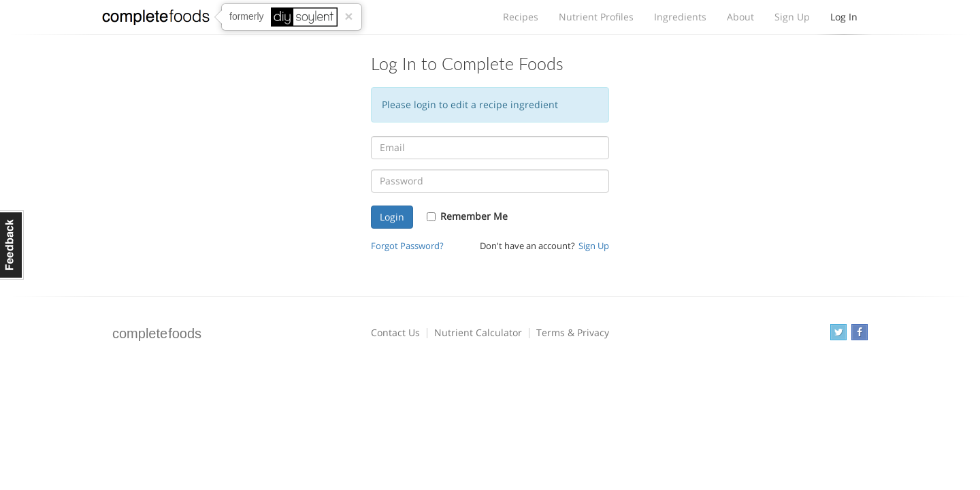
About (740, 17)
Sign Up (792, 17)
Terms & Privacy (573, 332)
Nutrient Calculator (478, 332)
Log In (844, 20)
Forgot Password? (407, 246)
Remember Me (474, 216)
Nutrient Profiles (596, 17)
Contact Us (395, 332)
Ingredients (680, 17)
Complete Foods (156, 20)
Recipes (521, 17)
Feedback (12, 245)
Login (392, 217)
